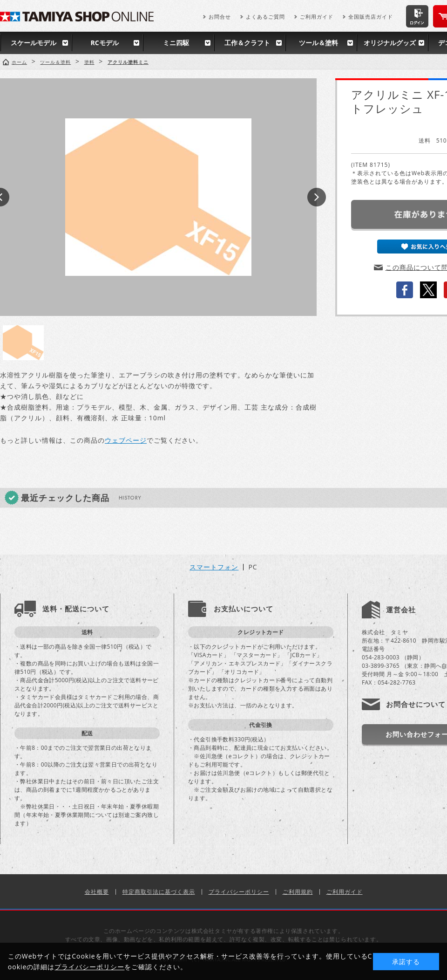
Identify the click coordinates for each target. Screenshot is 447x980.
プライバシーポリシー (239, 892)
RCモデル (104, 43)
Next (317, 197)
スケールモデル (34, 43)
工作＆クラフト (247, 43)
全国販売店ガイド (371, 17)
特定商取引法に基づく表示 (159, 892)
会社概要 (97, 892)
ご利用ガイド (317, 17)
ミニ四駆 (176, 43)
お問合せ (220, 17)
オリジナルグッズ (390, 43)
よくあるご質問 (265, 17)
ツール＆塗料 (318, 43)
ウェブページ (126, 440)
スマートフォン (214, 567)
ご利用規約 (298, 892)
